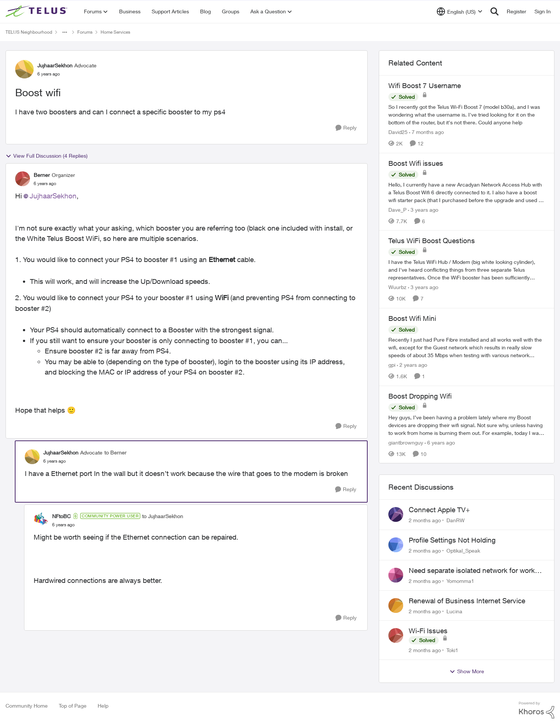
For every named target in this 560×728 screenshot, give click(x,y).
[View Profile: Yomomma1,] (396, 575)
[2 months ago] (425, 520)
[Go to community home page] (37, 11)
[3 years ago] (423, 209)
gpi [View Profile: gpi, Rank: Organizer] (392, 365)
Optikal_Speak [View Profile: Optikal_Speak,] (463, 551)
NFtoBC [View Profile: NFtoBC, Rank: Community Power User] (61, 516)
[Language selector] (460, 11)
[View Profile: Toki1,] (396, 635)
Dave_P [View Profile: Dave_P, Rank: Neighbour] (397, 209)
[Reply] (346, 128)
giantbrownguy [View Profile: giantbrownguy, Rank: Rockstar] (406, 442)
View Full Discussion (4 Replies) (47, 156)
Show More (467, 671)
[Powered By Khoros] (537, 710)
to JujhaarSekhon (163, 516)
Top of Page (73, 706)
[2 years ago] (412, 365)
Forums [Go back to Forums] (85, 32)
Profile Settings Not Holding (452, 540)
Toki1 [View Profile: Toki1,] (452, 650)
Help (103, 706)
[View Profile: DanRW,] (396, 514)
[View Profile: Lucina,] (396, 605)
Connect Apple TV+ (439, 510)
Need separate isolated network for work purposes (472, 571)
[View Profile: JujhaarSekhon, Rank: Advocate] (24, 69)
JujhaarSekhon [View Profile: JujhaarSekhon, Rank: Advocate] (55, 65)
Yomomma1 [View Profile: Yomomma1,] (460, 581)
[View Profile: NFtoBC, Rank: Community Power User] (41, 520)
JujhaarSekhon (53, 196)
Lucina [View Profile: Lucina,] (454, 611)
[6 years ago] (440, 442)
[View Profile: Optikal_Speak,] (396, 545)
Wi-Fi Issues (428, 631)
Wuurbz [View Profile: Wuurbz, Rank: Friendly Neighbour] (397, 287)
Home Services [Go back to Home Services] (115, 32)
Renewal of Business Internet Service (467, 601)
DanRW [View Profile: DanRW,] (456, 520)
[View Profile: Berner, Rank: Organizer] (23, 179)
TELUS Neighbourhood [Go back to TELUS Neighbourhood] (29, 32)
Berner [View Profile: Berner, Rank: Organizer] (42, 175)
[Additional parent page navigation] (65, 32)
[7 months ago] (426, 132)
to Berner (115, 452)
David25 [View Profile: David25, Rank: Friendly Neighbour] (398, 132)
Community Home (27, 706)
